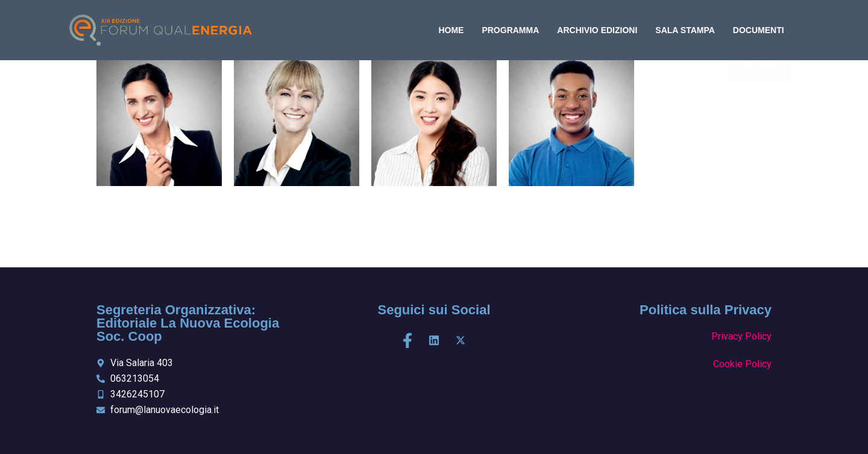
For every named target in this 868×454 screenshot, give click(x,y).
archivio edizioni (597, 30)
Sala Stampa (685, 30)
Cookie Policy (742, 364)
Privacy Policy (741, 336)
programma (510, 30)
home (451, 30)
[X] (461, 341)
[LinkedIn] (434, 341)
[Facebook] (407, 341)
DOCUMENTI (759, 30)
